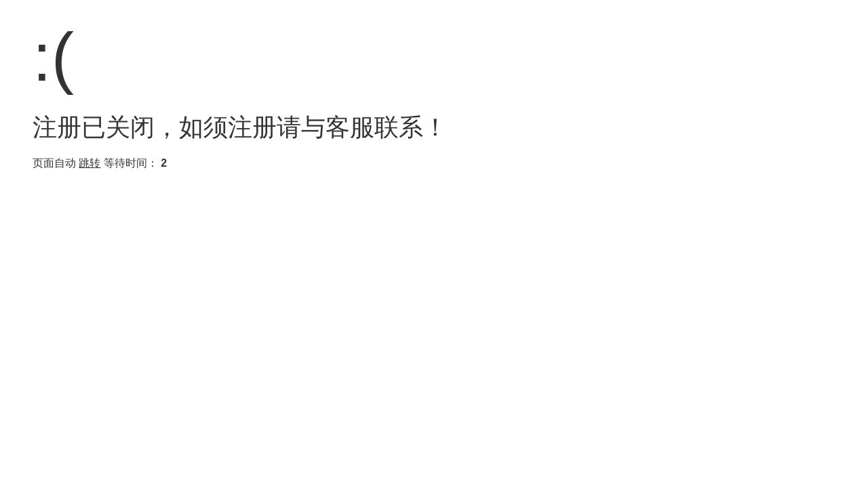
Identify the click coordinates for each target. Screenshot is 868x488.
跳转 (90, 163)
